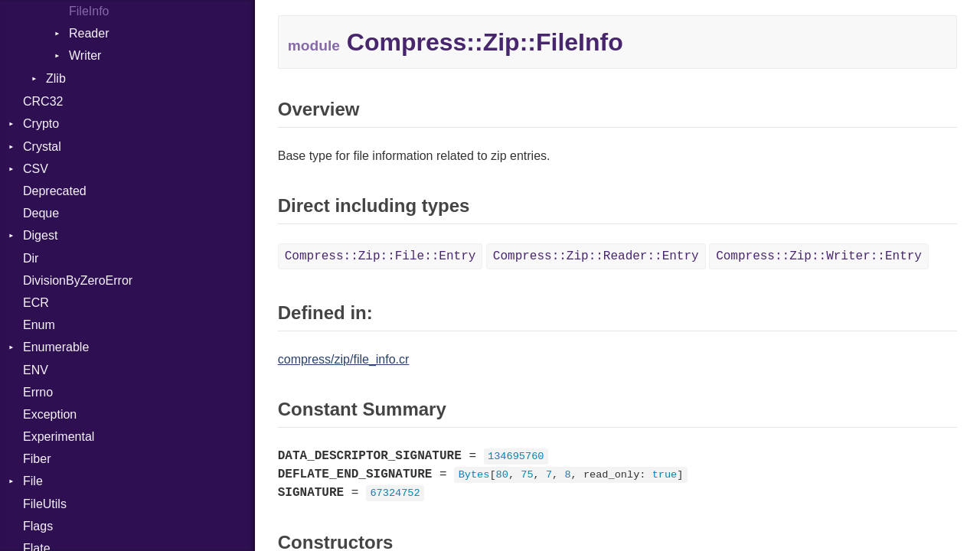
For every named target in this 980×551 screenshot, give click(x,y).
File (33, 481)
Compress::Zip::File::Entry (381, 256)
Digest (40, 235)
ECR (36, 303)
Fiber (37, 459)
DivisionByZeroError (78, 280)
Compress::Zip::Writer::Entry (819, 256)
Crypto (41, 124)
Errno (38, 392)
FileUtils (45, 504)
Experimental (59, 437)
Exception (50, 414)
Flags (38, 526)
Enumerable (56, 347)
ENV (36, 370)
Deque (41, 213)
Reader (89, 33)
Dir (31, 258)
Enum (39, 325)
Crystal (42, 147)
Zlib (56, 78)
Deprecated (55, 191)
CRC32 (43, 101)
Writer (85, 55)
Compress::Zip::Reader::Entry (596, 256)
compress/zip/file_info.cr (344, 359)
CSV (36, 169)
